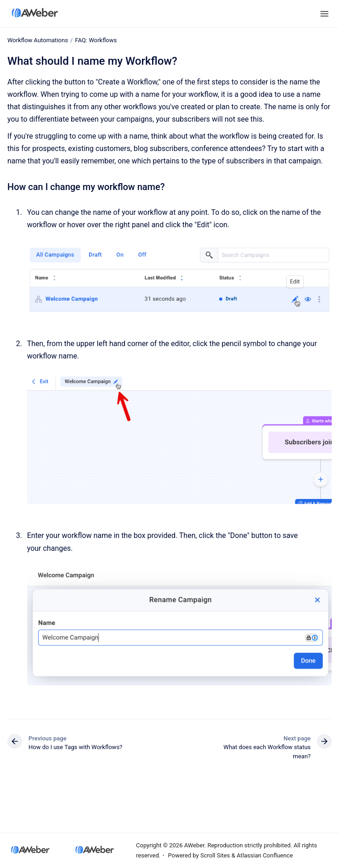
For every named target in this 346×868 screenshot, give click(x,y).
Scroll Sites (215, 855)
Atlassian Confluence (265, 855)
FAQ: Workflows (96, 40)
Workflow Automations (38, 40)
